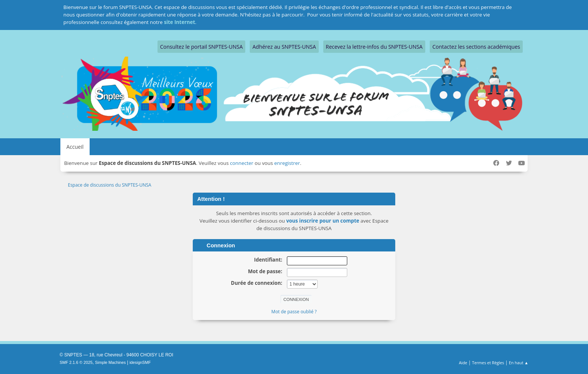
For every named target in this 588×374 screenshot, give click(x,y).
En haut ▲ (519, 363)
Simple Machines (110, 362)
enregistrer (287, 163)
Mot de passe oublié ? (294, 312)
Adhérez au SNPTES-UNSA (284, 47)
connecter (241, 163)
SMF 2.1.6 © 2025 (76, 362)
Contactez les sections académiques (476, 47)
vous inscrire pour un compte (323, 221)
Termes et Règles (488, 363)
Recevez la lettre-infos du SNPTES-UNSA (374, 47)
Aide (463, 363)
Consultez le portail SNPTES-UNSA (201, 47)
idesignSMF (140, 362)
